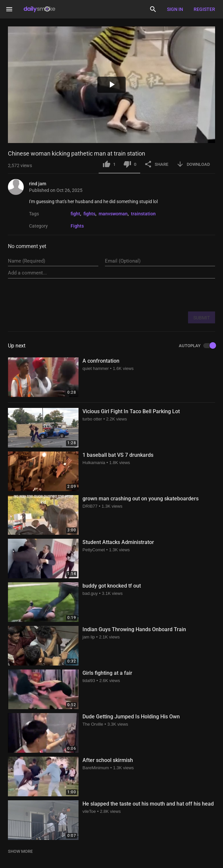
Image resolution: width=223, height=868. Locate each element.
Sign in (175, 9)
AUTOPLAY (197, 346)
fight (75, 214)
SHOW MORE (20, 851)
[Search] (153, 9)
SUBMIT (202, 318)
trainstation (143, 214)
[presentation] (165, 295)
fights (89, 214)
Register (204, 9)
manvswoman (113, 214)
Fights (77, 226)
